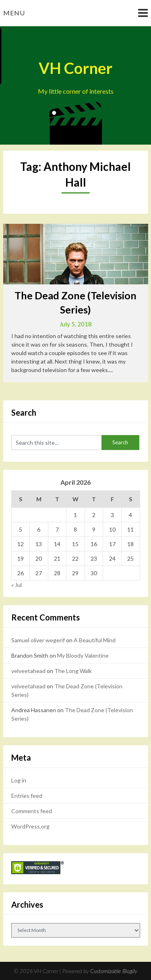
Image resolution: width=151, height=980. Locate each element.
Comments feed (32, 811)
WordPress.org (30, 826)
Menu (14, 13)
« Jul (17, 585)
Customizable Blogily (114, 971)
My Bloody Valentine (83, 655)
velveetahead (28, 671)
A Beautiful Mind (95, 640)
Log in (19, 780)
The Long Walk (73, 671)
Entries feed (27, 796)
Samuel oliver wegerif (38, 640)
